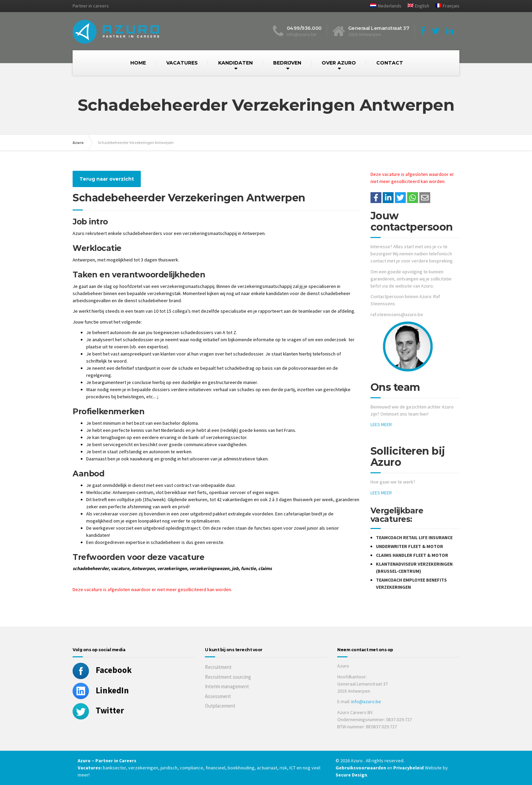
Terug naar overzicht (107, 179)
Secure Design (351, 775)
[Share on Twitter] (400, 198)
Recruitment (218, 667)
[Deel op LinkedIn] (388, 198)
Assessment (218, 696)
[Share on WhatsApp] (413, 198)
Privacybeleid (408, 768)
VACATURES (182, 63)
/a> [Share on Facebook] (376, 198)
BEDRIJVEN (287, 63)
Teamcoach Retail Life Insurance (414, 537)
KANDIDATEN (235, 63)
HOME (138, 63)
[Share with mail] (425, 198)
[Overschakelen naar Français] (445, 6)
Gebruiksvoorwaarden (361, 768)
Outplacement (220, 706)
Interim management (227, 686)
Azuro (78, 142)
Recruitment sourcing (228, 677)
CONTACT (390, 63)
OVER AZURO (339, 63)
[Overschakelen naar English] (416, 6)
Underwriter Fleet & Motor (410, 546)
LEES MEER (381, 424)
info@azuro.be (366, 701)
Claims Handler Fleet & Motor (412, 555)
